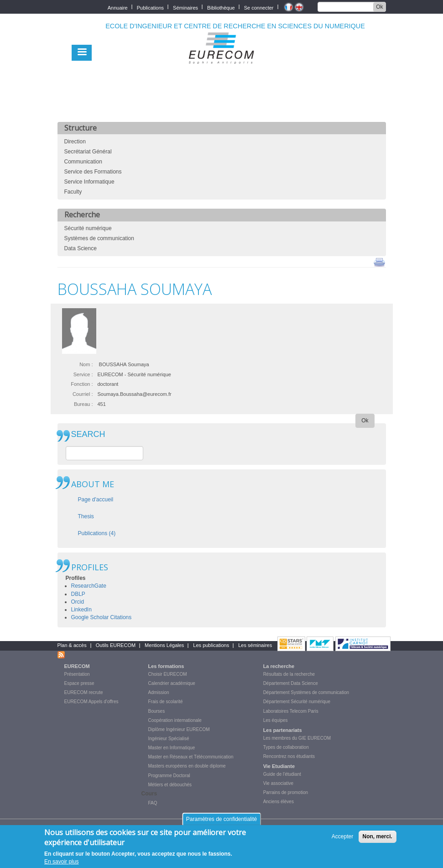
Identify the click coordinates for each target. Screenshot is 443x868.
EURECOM (77, 666)
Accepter (342, 840)
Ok (379, 7)
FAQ (153, 803)
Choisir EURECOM (168, 674)
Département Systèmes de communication (306, 692)
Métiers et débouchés (170, 785)
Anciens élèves (279, 802)
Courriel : (83, 394)
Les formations (166, 666)
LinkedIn (81, 610)
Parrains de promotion (286, 792)
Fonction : (82, 384)
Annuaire (118, 7)
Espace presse (79, 683)
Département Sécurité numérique (297, 702)
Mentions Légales (164, 645)
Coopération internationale (175, 720)
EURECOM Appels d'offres (91, 702)
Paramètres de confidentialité (221, 822)
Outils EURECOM (116, 645)
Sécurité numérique (88, 228)
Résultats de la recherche (289, 674)
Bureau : (83, 404)
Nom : (86, 364)
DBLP (78, 594)
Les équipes (276, 720)
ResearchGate (89, 586)
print (379, 262)
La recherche (279, 666)
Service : (83, 374)
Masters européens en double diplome (187, 766)
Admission (159, 692)
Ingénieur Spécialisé (169, 739)
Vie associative (279, 783)
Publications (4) (97, 533)
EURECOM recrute (84, 692)
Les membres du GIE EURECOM (297, 738)
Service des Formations (93, 172)
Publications (150, 7)
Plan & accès (72, 645)
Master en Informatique (172, 748)
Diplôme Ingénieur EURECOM (179, 729)
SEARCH (88, 434)
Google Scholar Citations (102, 617)
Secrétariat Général (88, 152)
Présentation (77, 674)
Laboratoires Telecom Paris (291, 711)
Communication (83, 162)
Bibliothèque (221, 7)
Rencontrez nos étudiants (289, 756)
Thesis (86, 516)
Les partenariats (283, 730)
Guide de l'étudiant (282, 774)
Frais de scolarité (166, 702)
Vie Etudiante (279, 766)
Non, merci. (378, 840)
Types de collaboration (286, 747)
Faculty (73, 192)
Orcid (78, 602)
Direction (75, 142)
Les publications (211, 645)
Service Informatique (89, 182)
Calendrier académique (172, 683)
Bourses (157, 711)
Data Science (81, 248)
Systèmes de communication (99, 238)
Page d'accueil (96, 500)
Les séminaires (255, 645)
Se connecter (259, 7)
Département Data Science (291, 683)
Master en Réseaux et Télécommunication (191, 757)
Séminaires (185, 7)
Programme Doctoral (169, 776)
